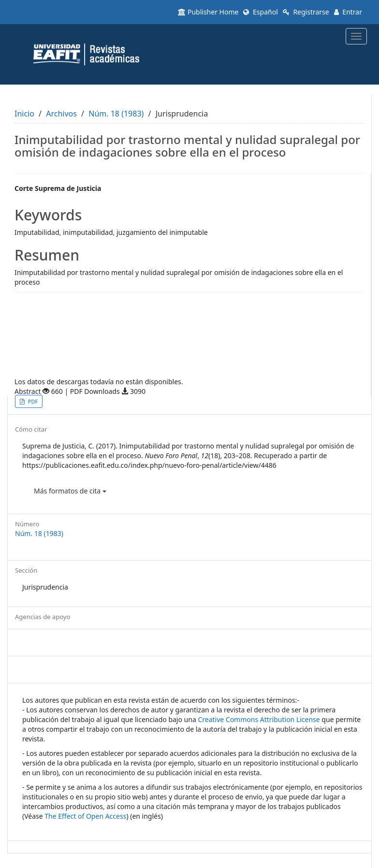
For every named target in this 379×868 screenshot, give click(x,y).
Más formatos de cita (70, 491)
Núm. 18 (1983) (116, 114)
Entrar (348, 12)
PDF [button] (32, 401)
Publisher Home (208, 12)
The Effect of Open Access (85, 816)
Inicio (24, 114)
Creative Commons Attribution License (259, 719)
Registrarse (306, 12)
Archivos (61, 114)
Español (260, 12)
